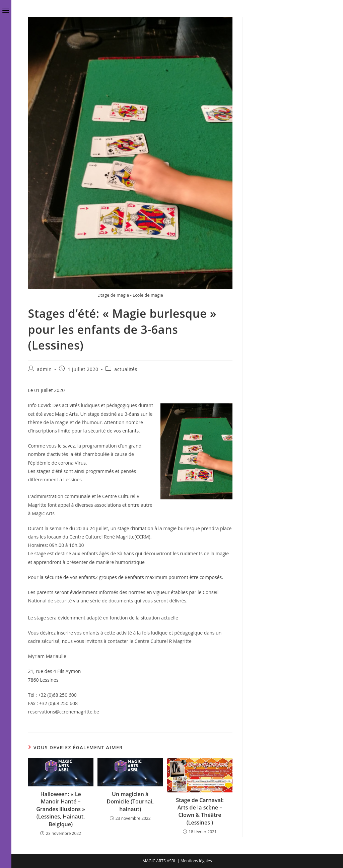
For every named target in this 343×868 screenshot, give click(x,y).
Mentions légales (196, 861)
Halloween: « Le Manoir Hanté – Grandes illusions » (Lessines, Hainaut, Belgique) (61, 809)
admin (44, 369)
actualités (126, 369)
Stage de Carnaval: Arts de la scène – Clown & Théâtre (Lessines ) (200, 811)
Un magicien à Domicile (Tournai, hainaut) (130, 802)
